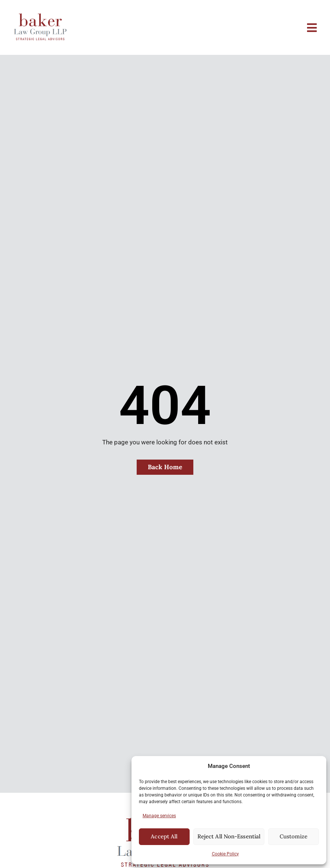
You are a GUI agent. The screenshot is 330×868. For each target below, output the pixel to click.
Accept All (164, 836)
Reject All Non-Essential (229, 836)
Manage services (159, 816)
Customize (294, 836)
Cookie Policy (225, 854)
